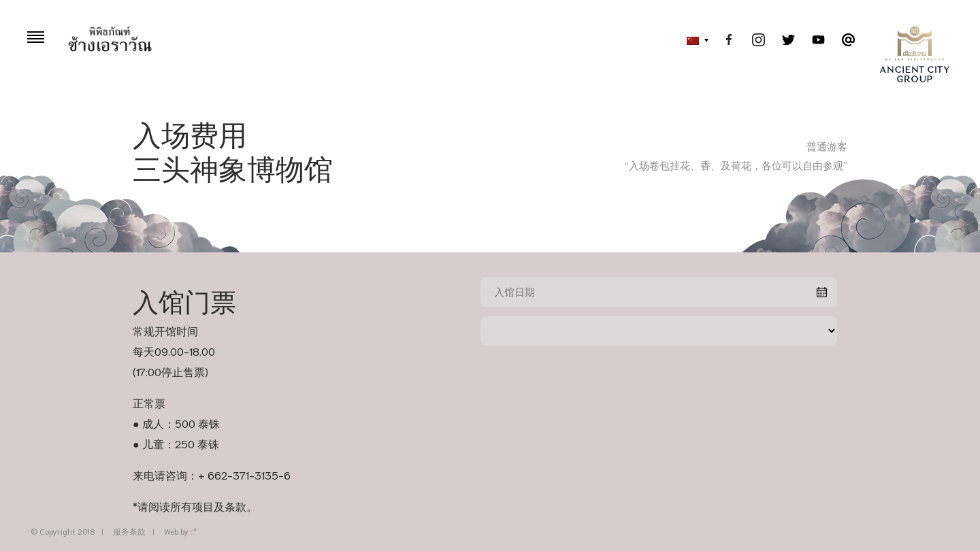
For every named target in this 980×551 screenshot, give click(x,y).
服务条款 (129, 531)
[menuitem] (694, 41)
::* (194, 531)
